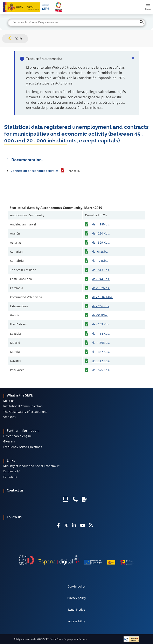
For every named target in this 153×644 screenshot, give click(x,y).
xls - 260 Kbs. (101, 233)
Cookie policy (76, 586)
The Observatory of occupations (25, 412)
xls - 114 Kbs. (101, 334)
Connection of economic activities (35, 171)
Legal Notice (77, 609)
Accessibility (77, 621)
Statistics (9, 417)
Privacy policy (77, 598)
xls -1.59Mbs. (101, 343)
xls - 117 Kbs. (101, 361)
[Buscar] (76, 22)
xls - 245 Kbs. (101, 324)
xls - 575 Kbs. (101, 370)
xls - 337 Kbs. (101, 352)
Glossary (9, 441)
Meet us (9, 401)
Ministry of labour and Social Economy (30, 466)
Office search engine (18, 436)
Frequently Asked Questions (23, 447)
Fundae (8, 477)
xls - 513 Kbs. (101, 270)
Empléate (10, 471)
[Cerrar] (133, 58)
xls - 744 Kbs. (101, 279)
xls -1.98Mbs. (101, 224)
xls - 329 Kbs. (101, 242)
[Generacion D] (76, 560)
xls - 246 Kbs (100, 306)
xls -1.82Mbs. (101, 288)
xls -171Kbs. (100, 261)
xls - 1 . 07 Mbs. (102, 297)
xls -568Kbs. (100, 315)
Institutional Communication (23, 406)
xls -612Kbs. (100, 252)
